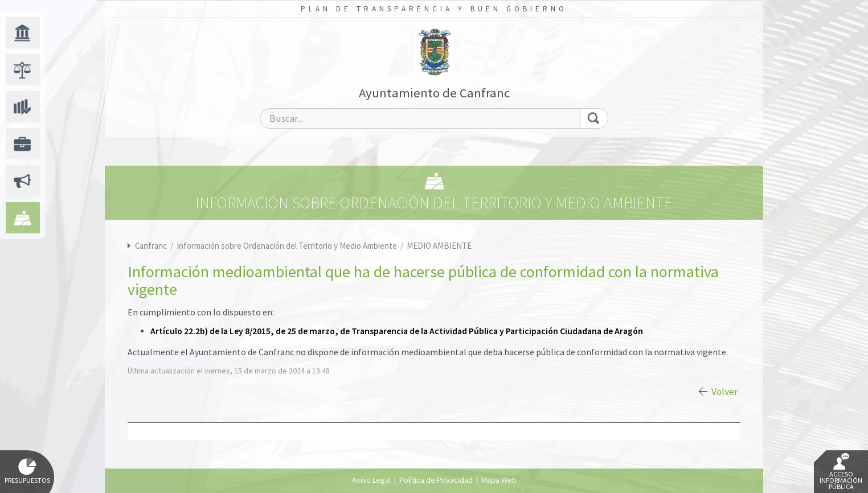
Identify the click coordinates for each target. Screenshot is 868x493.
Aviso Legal (371, 480)
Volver (724, 392)
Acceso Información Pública (841, 472)
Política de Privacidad (436, 480)
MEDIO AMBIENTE (439, 246)
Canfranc (151, 246)
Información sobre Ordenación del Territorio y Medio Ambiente (288, 246)
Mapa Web (499, 480)
